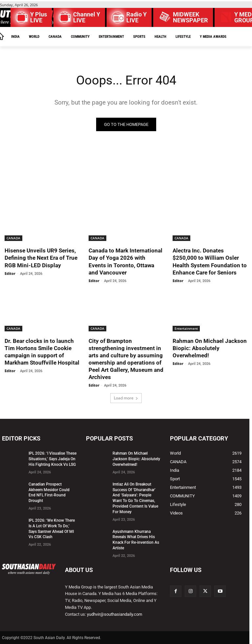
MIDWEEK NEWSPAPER (190, 17)
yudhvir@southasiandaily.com (115, 614)
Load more (126, 398)
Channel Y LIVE (87, 17)
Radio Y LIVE (136, 17)
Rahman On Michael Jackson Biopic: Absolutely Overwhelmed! (210, 348)
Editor (10, 273)
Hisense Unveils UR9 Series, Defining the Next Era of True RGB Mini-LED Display (41, 258)
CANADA (13, 238)
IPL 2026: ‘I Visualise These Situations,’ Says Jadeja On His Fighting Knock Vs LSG (52, 459)
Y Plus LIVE (39, 17)
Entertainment (186, 328)
